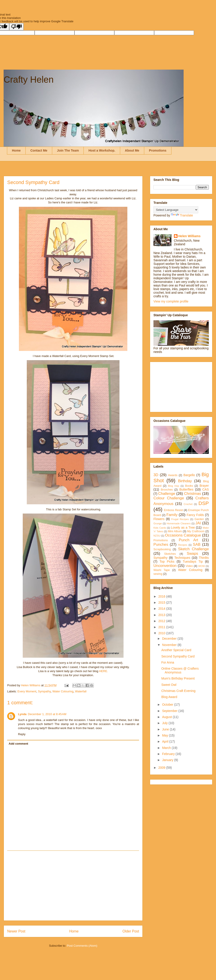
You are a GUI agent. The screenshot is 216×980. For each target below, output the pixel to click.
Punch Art (188, 540)
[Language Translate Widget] (176, 210)
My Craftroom (196, 531)
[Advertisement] (73, 886)
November (170, 645)
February (169, 754)
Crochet (188, 504)
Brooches (167, 490)
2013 (162, 615)
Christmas (193, 494)
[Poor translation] (16, 27)
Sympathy (44, 691)
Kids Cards (160, 528)
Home (16, 150)
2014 (162, 609)
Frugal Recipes (180, 519)
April (166, 741)
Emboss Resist (173, 510)
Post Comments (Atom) (82, 946)
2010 (162, 633)
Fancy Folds (195, 515)
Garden (199, 519)
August (167, 717)
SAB (197, 545)
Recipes (183, 545)
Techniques (182, 558)
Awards (173, 475)
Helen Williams (190, 236)
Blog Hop (174, 486)
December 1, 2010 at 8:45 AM (47, 714)
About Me (132, 150)
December (170, 639)
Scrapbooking (162, 549)
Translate (182, 215)
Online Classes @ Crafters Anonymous (180, 670)
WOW (202, 566)
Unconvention (165, 566)
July (165, 723)
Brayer (204, 486)
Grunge (158, 523)
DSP (204, 503)
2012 (162, 621)
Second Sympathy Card (178, 656)
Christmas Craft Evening (178, 691)
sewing (158, 574)
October (168, 705)
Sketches (170, 554)
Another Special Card (176, 650)
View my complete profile (171, 301)
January (168, 760)
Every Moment (27, 691)
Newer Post (16, 931)
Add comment (19, 744)
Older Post (131, 931)
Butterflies (186, 489)
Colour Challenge (169, 498)
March (167, 748)
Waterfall (81, 691)
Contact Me (39, 150)
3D (156, 475)
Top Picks (167, 562)
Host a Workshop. (102, 150)
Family (172, 515)
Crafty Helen (29, 80)
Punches (161, 545)
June (166, 729)
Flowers (159, 519)
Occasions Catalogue (183, 535)
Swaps (192, 554)
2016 (162, 596)
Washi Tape (162, 570)
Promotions (158, 150)
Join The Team (68, 150)
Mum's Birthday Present (178, 678)
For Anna (168, 662)
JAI (198, 523)
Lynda (22, 714)
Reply (22, 734)
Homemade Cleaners (179, 523)
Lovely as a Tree (183, 528)
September (170, 711)
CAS (206, 489)
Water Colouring (63, 691)
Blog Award (169, 697)
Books (189, 486)
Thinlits (204, 558)
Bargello (189, 475)
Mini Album (175, 531)
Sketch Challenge (193, 549)
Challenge (167, 494)
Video (189, 566)
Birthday (185, 481)
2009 (162, 768)
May (165, 735)
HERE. (103, 671)
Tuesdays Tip (193, 562)
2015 (162, 603)
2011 (162, 627)
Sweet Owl (169, 685)
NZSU (157, 536)
